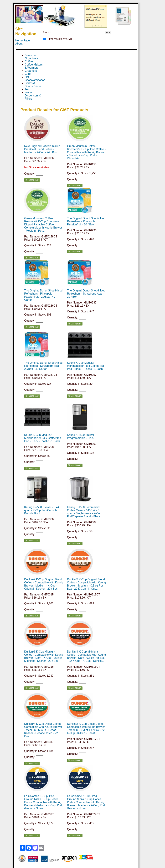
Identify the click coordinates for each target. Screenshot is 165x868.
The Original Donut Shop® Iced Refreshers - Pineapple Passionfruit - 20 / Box (86, 221)
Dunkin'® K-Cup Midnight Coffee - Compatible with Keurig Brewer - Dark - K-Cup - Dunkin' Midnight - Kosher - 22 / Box (44, 656)
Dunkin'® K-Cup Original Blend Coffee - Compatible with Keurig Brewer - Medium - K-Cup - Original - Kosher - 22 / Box (44, 584)
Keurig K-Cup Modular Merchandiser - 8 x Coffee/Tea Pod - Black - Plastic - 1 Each (85, 366)
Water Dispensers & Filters (33, 96)
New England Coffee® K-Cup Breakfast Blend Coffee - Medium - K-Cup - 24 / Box (42, 149)
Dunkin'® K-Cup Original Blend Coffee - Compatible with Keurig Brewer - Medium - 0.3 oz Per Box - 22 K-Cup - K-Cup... (86, 584)
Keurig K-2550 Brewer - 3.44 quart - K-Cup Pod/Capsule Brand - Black (42, 510)
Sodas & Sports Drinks (33, 85)
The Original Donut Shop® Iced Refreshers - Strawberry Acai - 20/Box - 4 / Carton (43, 366)
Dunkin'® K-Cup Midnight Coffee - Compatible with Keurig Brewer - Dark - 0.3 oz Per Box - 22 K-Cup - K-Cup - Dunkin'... (86, 656)
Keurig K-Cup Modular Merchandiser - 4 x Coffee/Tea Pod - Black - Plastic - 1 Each (43, 438)
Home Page (23, 40)
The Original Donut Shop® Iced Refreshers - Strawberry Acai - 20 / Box (86, 294)
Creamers (31, 71)
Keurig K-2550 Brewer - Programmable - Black (81, 436)
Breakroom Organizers (32, 57)
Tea (27, 89)
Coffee (29, 61)
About (19, 44)
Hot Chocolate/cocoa (35, 78)
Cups (28, 74)
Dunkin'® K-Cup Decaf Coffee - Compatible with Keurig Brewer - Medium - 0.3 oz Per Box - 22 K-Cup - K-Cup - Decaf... (86, 728)
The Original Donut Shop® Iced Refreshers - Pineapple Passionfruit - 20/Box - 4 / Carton (43, 295)
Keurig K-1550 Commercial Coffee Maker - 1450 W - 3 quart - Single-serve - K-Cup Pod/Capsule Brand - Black (84, 512)
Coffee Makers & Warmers (34, 66)
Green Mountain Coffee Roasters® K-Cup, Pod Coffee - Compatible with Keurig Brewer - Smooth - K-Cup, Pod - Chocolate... (86, 152)
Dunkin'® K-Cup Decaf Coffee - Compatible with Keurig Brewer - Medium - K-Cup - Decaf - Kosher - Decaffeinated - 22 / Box (43, 730)
